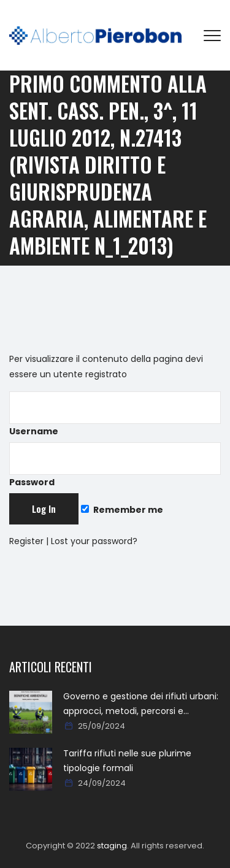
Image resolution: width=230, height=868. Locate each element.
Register (26, 541)
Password (115, 465)
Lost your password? (94, 541)
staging (112, 846)
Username (115, 414)
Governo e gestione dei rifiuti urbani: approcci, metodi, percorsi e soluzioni (141, 704)
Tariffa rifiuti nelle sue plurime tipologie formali (127, 761)
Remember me (122, 510)
